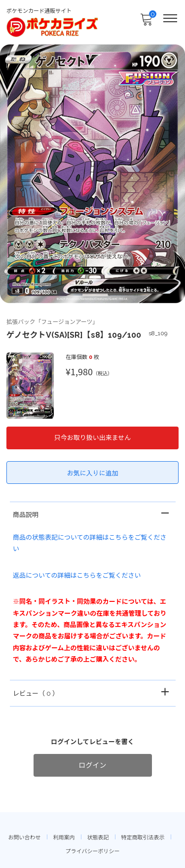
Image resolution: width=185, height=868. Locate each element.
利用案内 (64, 838)
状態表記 (98, 838)
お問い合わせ (25, 838)
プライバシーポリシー (93, 851)
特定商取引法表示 (143, 838)
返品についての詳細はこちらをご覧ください (77, 575)
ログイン (93, 765)
